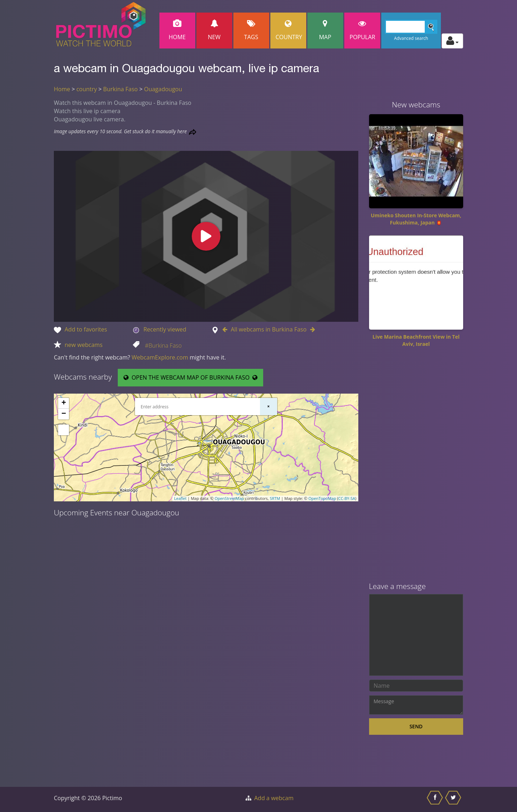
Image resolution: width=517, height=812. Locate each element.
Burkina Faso (120, 89)
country (87, 89)
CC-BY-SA (347, 498)
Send (416, 726)
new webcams (84, 345)
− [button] (64, 414)
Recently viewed (165, 329)
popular (363, 30)
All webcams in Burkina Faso (269, 329)
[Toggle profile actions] (452, 41)
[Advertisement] (416, 467)
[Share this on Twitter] (454, 799)
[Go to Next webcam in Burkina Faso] (311, 329)
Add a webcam (274, 798)
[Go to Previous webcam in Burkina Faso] (227, 329)
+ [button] (64, 403)
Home (177, 30)
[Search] (411, 27)
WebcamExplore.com (160, 357)
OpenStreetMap (229, 498)
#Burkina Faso (163, 345)
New (214, 30)
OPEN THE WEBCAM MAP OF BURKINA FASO (190, 377)
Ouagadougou (163, 89)
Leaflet (180, 498)
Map (325, 30)
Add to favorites (86, 329)
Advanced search (411, 38)
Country (289, 30)
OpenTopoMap (322, 498)
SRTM (275, 498)
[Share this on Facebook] (436, 799)
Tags (251, 30)
